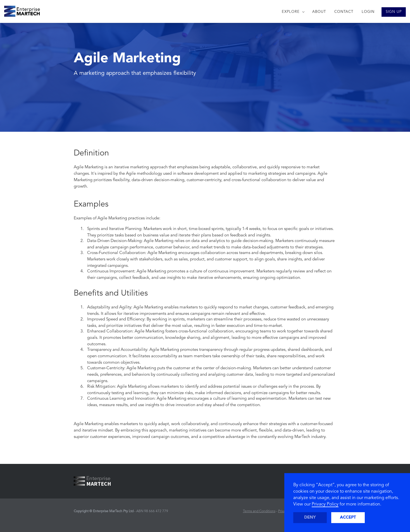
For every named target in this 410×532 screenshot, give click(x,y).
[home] (20, 10)
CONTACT (344, 12)
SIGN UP (394, 12)
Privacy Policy (325, 504)
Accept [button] (348, 518)
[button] (293, 12)
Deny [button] (310, 518)
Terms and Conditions (259, 511)
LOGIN (368, 12)
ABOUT (319, 12)
